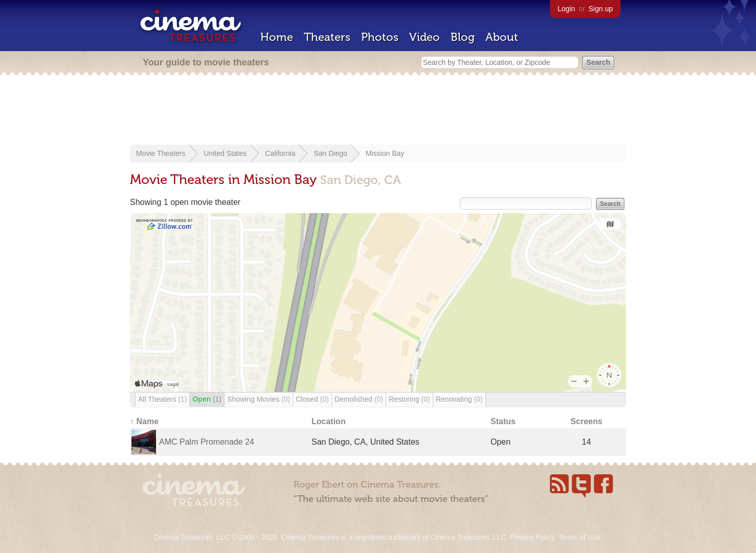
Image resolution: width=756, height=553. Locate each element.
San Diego (330, 153)
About (502, 37)
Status (503, 421)
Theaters (327, 37)
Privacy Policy (532, 537)
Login (566, 9)
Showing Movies (259, 399)
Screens (586, 421)
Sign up (601, 9)
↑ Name (144, 421)
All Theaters (162, 399)
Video (425, 37)
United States (225, 153)
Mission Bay (385, 153)
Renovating (459, 399)
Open (207, 399)
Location (329, 421)
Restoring (409, 399)
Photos (380, 37)
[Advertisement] (378, 111)
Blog (463, 37)
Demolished (359, 399)
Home (277, 37)
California (280, 153)
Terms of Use (579, 537)
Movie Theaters (161, 153)
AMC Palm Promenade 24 (207, 442)
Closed (312, 399)
